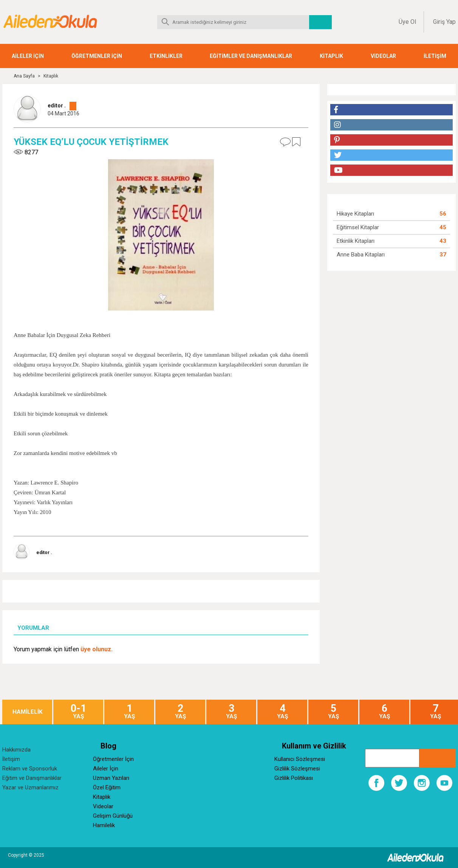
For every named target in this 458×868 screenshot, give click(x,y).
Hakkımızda (16, 750)
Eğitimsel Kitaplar (358, 227)
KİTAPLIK (331, 56)
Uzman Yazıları (111, 778)
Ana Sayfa (24, 76)
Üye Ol (407, 22)
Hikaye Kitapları (355, 214)
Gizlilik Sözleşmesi (297, 769)
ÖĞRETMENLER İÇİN (97, 56)
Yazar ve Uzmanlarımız (30, 787)
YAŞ (78, 712)
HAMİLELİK (27, 712)
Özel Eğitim (107, 787)
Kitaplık (51, 76)
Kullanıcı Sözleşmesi (300, 759)
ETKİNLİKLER (166, 56)
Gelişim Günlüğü (113, 816)
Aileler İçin (106, 769)
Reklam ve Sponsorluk (30, 769)
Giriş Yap (444, 22)
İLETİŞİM (435, 56)
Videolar (103, 806)
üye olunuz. (97, 649)
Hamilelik (104, 825)
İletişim (11, 759)
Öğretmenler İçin (113, 759)
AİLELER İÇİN (28, 56)
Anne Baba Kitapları (361, 255)
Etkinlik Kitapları (356, 241)
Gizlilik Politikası (294, 778)
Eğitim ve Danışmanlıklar (32, 778)
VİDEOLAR (383, 56)
